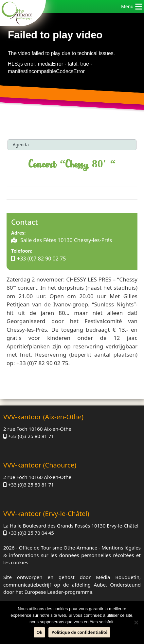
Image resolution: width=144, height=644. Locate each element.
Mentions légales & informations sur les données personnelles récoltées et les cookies (72, 555)
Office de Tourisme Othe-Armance (58, 548)
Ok (40, 632)
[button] (127, 7)
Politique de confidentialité (79, 632)
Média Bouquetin (118, 577)
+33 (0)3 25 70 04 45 (31, 533)
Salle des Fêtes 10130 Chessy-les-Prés (65, 240)
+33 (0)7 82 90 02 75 (41, 259)
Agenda (21, 145)
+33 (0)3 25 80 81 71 (31, 436)
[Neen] (136, 622)
